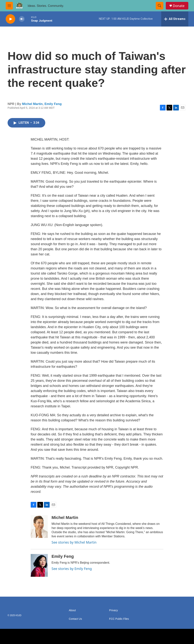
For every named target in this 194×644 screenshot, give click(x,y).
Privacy (113, 610)
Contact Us (75, 619)
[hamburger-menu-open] (9, 6)
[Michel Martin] (39, 527)
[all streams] (175, 19)
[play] (10, 19)
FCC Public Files (119, 619)
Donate (179, 6)
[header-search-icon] (160, 6)
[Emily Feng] (39, 565)
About (72, 610)
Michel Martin (32, 104)
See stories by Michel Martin (74, 542)
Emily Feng (53, 104)
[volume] (22, 19)
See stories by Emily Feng (72, 569)
